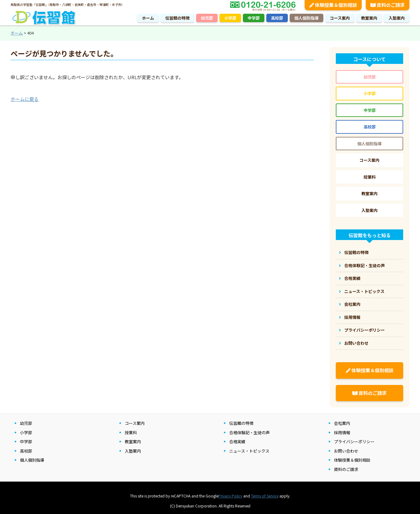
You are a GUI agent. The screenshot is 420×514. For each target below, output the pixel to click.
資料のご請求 (369, 393)
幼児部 (207, 18)
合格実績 (352, 278)
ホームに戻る (25, 99)
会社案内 (352, 304)
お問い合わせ (356, 343)
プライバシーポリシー (364, 330)
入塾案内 (397, 18)
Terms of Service (265, 496)
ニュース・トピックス (364, 291)
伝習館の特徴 (177, 18)
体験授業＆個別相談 (370, 370)
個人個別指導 (307, 18)
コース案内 (340, 18)
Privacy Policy (230, 496)
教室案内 (369, 18)
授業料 (370, 177)
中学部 (254, 18)
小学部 (230, 18)
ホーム (148, 18)
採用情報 (352, 317)
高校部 (277, 18)
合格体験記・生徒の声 (364, 265)
